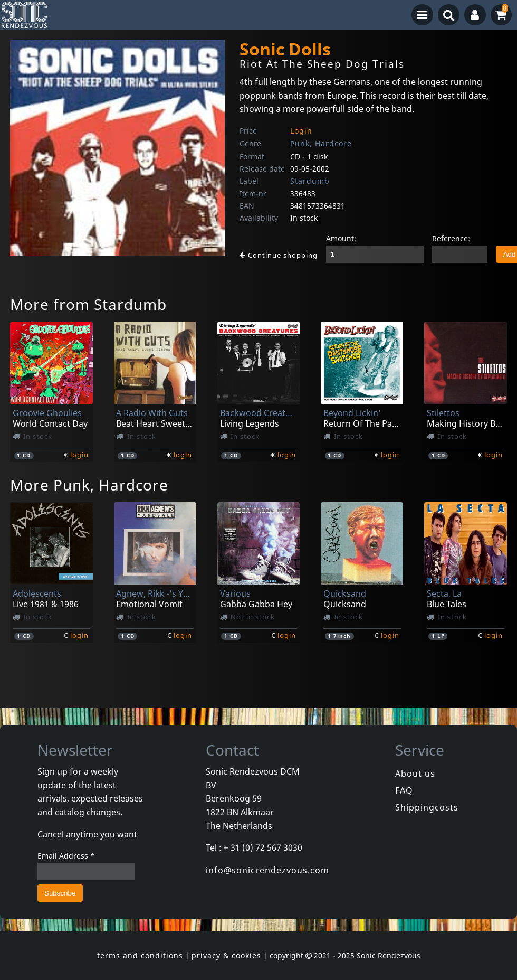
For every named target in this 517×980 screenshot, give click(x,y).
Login (301, 131)
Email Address (66, 856)
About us (415, 774)
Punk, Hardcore (321, 143)
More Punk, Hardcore (89, 485)
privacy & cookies (226, 955)
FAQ (404, 790)
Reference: (451, 238)
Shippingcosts (427, 807)
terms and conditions (140, 955)
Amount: (341, 238)
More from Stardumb (88, 304)
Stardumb (310, 181)
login (79, 455)
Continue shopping (279, 255)
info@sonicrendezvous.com (267, 870)
